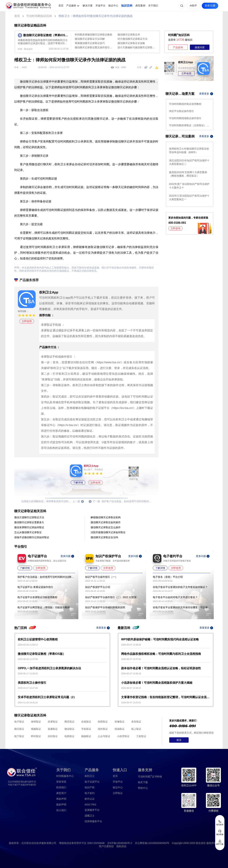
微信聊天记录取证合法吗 (104, 537)
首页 (61, 6)
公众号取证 (104, 736)
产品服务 (71, 6)
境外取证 (103, 729)
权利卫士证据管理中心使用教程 (38, 639)
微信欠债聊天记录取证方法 (29, 517)
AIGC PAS (90, 805)
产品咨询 (178, 47)
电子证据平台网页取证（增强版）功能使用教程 (44, 607)
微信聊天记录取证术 (129, 35)
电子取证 (19, 722)
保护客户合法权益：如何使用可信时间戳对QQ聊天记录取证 (46, 577)
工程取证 (141, 736)
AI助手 (193, 6)
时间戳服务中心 (65, 776)
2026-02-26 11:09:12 (28, 645)
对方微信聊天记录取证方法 (133, 39)
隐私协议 (121, 846)
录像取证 (120, 722)
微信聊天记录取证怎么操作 (106, 527)
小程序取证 (123, 736)
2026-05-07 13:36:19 (131, 674)
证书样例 (150, 776)
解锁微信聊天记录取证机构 (106, 517)
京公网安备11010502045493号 (152, 843)
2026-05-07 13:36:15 (131, 688)
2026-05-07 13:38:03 (131, 645)
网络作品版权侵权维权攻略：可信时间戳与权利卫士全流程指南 (161, 654)
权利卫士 (90, 776)
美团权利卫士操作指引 (32, 683)
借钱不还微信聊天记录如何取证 (32, 537)
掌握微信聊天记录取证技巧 (90, 43)
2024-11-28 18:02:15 (28, 703)
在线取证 (86, 722)
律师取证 (36, 722)
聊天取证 (19, 729)
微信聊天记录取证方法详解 (90, 39)
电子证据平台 (92, 782)
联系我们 (61, 787)
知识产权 (90, 787)
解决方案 (88, 6)
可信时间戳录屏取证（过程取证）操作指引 (190, 125)
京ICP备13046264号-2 (120, 843)
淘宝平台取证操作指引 (182, 111)
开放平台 (100, 6)
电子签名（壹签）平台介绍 (168, 577)
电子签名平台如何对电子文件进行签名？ (175, 597)
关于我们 (153, 6)
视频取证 (36, 729)
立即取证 (118, 793)
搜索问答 (200, 47)
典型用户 (61, 793)
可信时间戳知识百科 (39, 16)
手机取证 (86, 729)
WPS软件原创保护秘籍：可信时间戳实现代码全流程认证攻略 (160, 639)
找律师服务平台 (93, 821)
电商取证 (69, 736)
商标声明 (61, 799)
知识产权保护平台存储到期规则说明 (105, 607)
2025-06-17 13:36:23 (28, 674)
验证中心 (113, 6)
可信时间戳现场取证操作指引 (185, 118)
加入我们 (61, 810)
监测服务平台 (92, 810)
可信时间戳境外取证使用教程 (185, 104)
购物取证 (86, 736)
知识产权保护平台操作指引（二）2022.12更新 (111, 597)
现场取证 (120, 729)
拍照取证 (103, 722)
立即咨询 (175, 228)
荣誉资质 (61, 782)
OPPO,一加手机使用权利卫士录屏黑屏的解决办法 (49, 668)
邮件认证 (90, 799)
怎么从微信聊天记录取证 (28, 532)
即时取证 (36, 736)
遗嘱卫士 (90, 816)
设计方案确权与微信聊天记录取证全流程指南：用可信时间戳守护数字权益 (137, 47)
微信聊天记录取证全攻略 (131, 43)
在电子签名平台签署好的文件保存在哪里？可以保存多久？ (182, 607)
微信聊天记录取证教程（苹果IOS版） (42, 654)
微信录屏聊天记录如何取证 (29, 527)
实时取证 (53, 736)
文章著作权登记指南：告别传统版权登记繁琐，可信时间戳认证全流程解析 (166, 697)
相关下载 (143, 782)
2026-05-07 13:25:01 (131, 703)
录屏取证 (53, 722)
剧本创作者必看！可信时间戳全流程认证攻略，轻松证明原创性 (161, 668)
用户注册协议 (106, 846)
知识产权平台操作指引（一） (101, 577)
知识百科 (127, 6)
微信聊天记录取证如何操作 (106, 522)
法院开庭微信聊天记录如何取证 (108, 532)
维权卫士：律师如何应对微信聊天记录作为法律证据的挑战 (95, 16)
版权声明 (61, 805)
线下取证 (19, 736)
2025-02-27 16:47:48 (28, 688)
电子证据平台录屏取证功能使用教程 (37, 597)
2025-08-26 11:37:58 (28, 659)
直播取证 (53, 729)
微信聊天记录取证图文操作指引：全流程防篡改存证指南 (94, 47)
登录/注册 (210, 6)
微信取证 (69, 729)
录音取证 (136, 722)
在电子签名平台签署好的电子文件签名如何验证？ (180, 587)
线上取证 (136, 729)
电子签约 (90, 793)
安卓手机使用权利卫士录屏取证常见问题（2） (47, 697)
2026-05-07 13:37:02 (131, 659)
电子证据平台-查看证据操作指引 (35, 587)
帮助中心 (143, 788)
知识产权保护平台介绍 (98, 587)
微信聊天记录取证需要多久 (29, 522)
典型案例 (140, 6)
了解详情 (78, 483)
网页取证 (69, 722)
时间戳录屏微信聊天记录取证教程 (94, 35)
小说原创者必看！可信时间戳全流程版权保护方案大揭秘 (157, 683)
